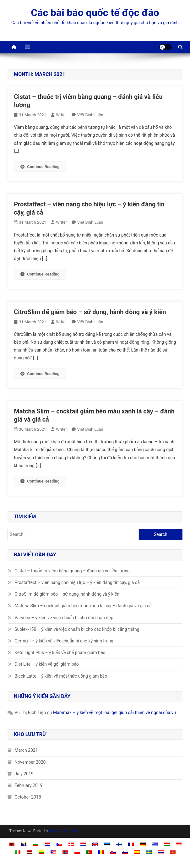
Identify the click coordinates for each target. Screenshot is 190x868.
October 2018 (28, 797)
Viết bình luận (90, 115)
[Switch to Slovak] (113, 852)
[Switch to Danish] (71, 844)
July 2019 (24, 774)
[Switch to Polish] (77, 852)
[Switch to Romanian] (101, 852)
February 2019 (28, 785)
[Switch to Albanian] (12, 844)
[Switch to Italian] (18, 852)
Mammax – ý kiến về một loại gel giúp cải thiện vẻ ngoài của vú (114, 712)
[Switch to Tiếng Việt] (173, 852)
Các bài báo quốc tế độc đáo (95, 13)
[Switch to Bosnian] (24, 844)
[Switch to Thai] (161, 852)
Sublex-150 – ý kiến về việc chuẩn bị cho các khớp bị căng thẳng (77, 629)
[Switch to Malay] (53, 852)
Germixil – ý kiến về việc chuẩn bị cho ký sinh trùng (64, 641)
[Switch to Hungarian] (167, 844)
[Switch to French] (131, 844)
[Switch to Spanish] (137, 852)
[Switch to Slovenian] (125, 852)
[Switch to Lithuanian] (41, 852)
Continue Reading (40, 167)
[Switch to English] (95, 844)
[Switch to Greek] (155, 844)
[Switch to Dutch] (83, 844)
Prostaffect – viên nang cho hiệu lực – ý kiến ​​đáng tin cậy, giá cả (77, 582)
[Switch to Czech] (59, 844)
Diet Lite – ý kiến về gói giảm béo (47, 664)
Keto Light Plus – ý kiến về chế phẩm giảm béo (60, 652)
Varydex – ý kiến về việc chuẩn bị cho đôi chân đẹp (64, 618)
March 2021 (26, 750)
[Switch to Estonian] (107, 844)
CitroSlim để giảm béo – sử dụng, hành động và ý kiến (90, 312)
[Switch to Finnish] (119, 844)
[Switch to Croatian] (47, 844)
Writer (61, 115)
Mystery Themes (63, 831)
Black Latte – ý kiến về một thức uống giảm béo (61, 676)
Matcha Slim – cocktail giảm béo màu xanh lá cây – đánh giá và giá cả (83, 606)
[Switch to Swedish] (149, 852)
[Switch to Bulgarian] (35, 844)
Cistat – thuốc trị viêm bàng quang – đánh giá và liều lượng (72, 571)
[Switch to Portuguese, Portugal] (89, 852)
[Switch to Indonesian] (179, 844)
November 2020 (30, 762)
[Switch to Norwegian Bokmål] (65, 852)
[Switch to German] (143, 844)
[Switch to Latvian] (30, 852)
